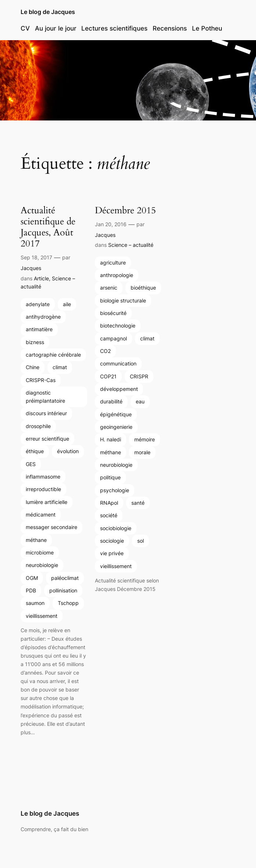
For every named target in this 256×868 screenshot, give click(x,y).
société (109, 515)
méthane (36, 540)
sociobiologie (116, 528)
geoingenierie (116, 427)
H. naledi (111, 439)
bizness (35, 342)
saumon (35, 603)
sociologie (112, 541)
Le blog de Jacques (48, 12)
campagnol (113, 338)
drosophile (38, 426)
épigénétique (116, 414)
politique (110, 477)
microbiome (40, 552)
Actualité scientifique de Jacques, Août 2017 (48, 227)
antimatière (39, 329)
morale (142, 452)
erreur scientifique (47, 439)
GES (31, 464)
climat (60, 367)
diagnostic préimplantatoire (45, 397)
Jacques (31, 268)
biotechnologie (118, 325)
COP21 (108, 376)
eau (140, 401)
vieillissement (42, 616)
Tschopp (68, 603)
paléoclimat (65, 578)
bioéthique (143, 288)
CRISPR (139, 376)
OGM (32, 578)
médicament (41, 514)
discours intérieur (46, 413)
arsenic (109, 288)
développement (119, 389)
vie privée (112, 553)
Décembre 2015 (125, 210)
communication (118, 363)
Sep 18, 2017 (36, 257)
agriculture (113, 262)
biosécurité (113, 313)
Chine (33, 367)
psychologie (115, 490)
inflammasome (43, 477)
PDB (31, 590)
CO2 (105, 351)
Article (41, 278)
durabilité (111, 401)
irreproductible (43, 489)
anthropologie (117, 275)
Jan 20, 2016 (111, 224)
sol (141, 541)
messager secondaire (51, 527)
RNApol (109, 503)
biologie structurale (123, 300)
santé (138, 503)
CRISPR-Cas (41, 380)
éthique (35, 451)
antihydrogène (43, 317)
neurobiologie (42, 565)
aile (67, 304)
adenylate (38, 304)
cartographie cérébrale (53, 355)
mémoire (145, 439)
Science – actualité (131, 245)
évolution (68, 451)
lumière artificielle (47, 502)
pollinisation (63, 590)
